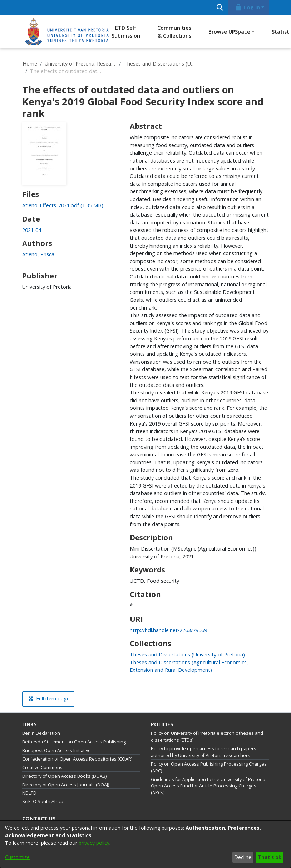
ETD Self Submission (126, 32)
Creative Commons (42, 768)
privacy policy (94, 843)
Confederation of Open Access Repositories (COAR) (77, 759)
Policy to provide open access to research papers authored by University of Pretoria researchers (204, 752)
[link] (63, 205)
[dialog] (145, 844)
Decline (243, 857)
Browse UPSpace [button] (229, 32)
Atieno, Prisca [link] (38, 254)
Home (30, 64)
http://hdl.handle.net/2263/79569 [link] (168, 630)
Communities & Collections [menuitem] (174, 32)
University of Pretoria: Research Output (80, 64)
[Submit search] (220, 8)
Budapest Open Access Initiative (56, 750)
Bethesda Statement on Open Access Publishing (74, 742)
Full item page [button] (49, 699)
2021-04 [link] (32, 230)
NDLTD (29, 793)
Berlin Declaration (41, 733)
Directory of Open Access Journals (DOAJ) (66, 785)
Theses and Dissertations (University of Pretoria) (159, 64)
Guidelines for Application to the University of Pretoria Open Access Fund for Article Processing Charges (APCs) (208, 786)
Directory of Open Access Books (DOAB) (64, 776)
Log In (247, 7)
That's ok (270, 857)
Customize (17, 857)
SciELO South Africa (43, 802)
